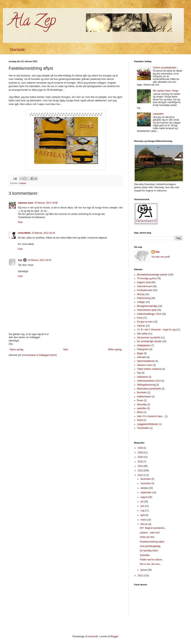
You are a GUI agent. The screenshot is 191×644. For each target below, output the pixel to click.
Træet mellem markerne (149, 369)
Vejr (139, 373)
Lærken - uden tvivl (150, 533)
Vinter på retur (147, 537)
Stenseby (142, 405)
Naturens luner (145, 365)
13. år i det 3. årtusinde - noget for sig (156, 330)
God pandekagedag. (150, 546)
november (146, 483)
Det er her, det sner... (151, 564)
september (146, 493)
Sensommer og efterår (148, 338)
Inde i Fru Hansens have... (151, 416)
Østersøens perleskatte (149, 389)
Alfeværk (142, 357)
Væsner (141, 326)
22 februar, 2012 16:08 (46, 203)
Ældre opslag (115, 350)
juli (142, 502)
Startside (17, 50)
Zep (20, 260)
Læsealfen (158, 114)
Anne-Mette (24, 233)
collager (23, 183)
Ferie (140, 318)
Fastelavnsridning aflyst (152, 542)
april (143, 515)
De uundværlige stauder (149, 341)
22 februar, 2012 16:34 (43, 233)
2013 (141, 471)
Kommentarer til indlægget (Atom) (39, 355)
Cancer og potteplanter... (165, 68)
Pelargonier (143, 349)
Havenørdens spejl (147, 310)
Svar (20, 222)
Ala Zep (32, 22)
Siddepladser (144, 345)
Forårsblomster (145, 290)
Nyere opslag (16, 350)
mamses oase (26, 203)
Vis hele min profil (161, 257)
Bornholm (142, 393)
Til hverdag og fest (146, 278)
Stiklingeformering (146, 385)
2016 (141, 457)
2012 (141, 475)
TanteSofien (143, 428)
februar (144, 524)
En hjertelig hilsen (149, 551)
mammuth (93, 636)
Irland (140, 420)
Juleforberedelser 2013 (149, 381)
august (144, 497)
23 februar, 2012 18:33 (39, 260)
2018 (141, 453)
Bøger (140, 353)
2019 (141, 448)
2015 (141, 462)
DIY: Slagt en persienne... (153, 528)
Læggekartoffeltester (148, 424)
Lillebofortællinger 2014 (149, 314)
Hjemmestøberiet (146, 361)
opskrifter (142, 408)
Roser (140, 400)
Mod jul (141, 294)
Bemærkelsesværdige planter (152, 275)
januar (144, 570)
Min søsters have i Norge (166, 91)
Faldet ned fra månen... (152, 560)
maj (143, 511)
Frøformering (144, 298)
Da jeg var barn (145, 322)
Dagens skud (144, 282)
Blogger (114, 636)
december (146, 479)
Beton (140, 412)
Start (65, 350)
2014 (141, 466)
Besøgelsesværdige (147, 306)
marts (144, 520)
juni (143, 506)
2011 (141, 575)
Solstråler (145, 555)
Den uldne (142, 334)
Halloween (142, 377)
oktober (145, 488)
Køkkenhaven (144, 397)
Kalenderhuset (144, 286)
